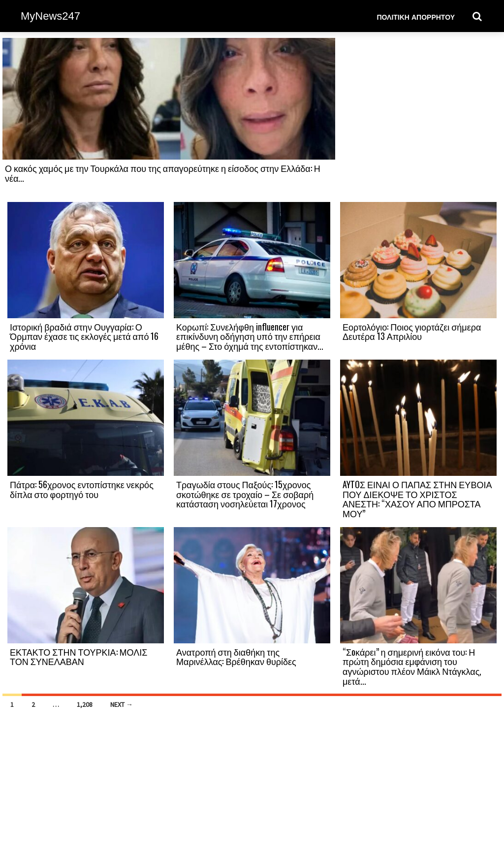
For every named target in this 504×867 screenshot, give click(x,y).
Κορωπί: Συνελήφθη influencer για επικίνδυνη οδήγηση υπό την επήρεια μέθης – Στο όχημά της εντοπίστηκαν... (250, 336)
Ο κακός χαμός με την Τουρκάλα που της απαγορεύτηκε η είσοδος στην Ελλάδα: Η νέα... (163, 173)
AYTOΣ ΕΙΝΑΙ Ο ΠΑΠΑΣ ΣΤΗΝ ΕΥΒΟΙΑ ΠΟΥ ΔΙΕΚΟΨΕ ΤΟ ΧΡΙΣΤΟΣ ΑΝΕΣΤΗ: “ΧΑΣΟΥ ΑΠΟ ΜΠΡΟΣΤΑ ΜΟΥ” (417, 499)
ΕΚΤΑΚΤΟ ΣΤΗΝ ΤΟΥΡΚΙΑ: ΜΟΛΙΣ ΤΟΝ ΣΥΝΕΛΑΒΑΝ (79, 657)
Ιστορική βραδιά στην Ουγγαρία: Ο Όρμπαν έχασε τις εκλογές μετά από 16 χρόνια (84, 336)
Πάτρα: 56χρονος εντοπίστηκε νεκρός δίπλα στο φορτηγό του (82, 489)
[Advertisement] (418, 119)
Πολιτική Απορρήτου (416, 17)
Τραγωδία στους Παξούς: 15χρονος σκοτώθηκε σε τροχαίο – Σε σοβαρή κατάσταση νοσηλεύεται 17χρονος (245, 494)
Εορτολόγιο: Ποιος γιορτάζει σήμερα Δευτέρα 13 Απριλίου (412, 332)
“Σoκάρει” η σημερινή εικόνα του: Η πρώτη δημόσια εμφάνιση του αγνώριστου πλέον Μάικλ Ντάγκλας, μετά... (412, 666)
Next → (122, 704)
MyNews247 (50, 16)
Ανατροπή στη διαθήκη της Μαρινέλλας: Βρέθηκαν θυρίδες (236, 657)
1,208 (85, 704)
